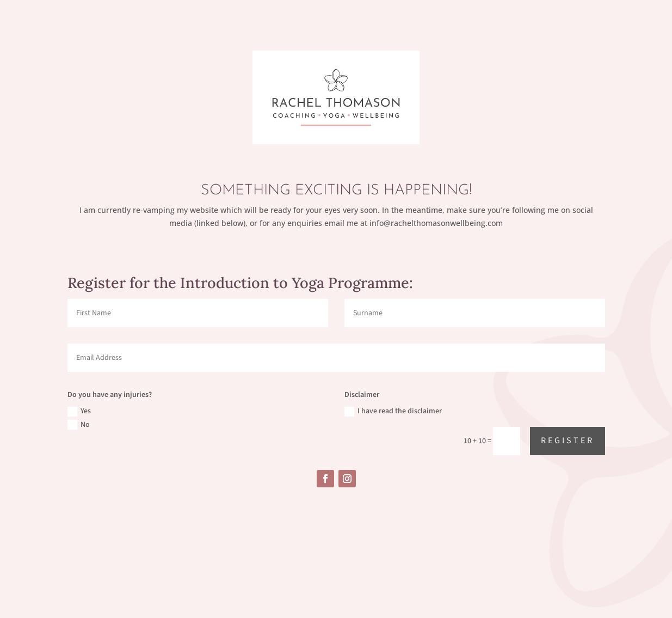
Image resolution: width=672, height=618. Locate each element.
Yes (79, 411)
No (79, 425)
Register (568, 440)
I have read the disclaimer (393, 411)
